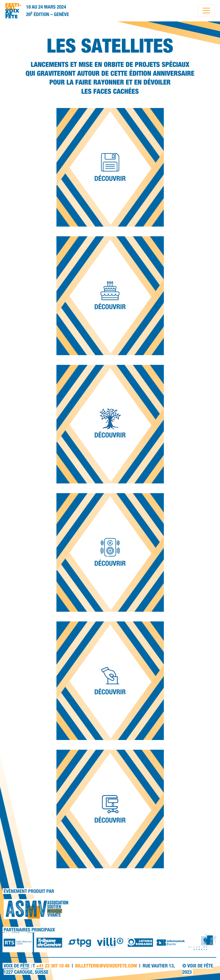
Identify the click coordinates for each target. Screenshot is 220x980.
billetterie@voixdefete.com (106, 966)
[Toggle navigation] (206, 11)
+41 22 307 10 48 (53, 966)
